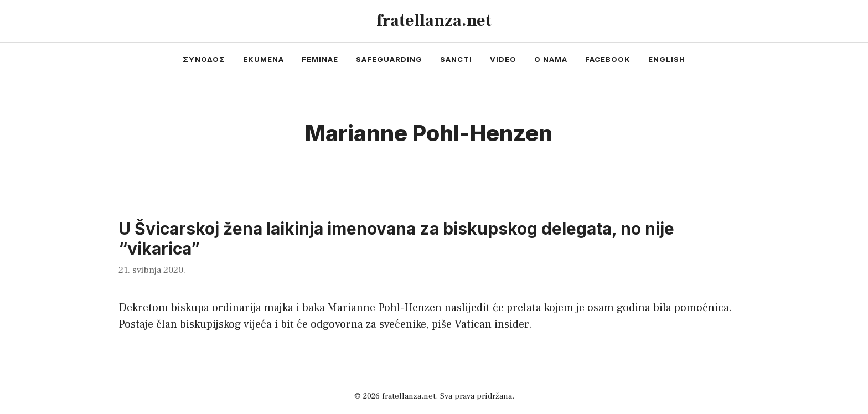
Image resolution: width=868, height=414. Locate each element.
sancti (456, 59)
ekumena (263, 59)
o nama (551, 59)
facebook (608, 59)
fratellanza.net (434, 21)
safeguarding (389, 59)
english (667, 59)
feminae (320, 59)
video (503, 59)
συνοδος (204, 59)
